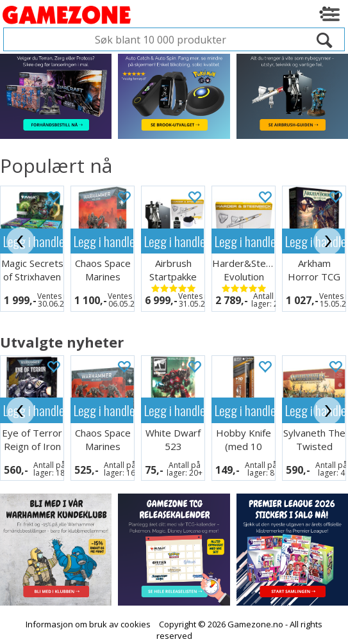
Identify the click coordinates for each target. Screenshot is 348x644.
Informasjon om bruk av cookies (88, 616)
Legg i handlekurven (104, 241)
